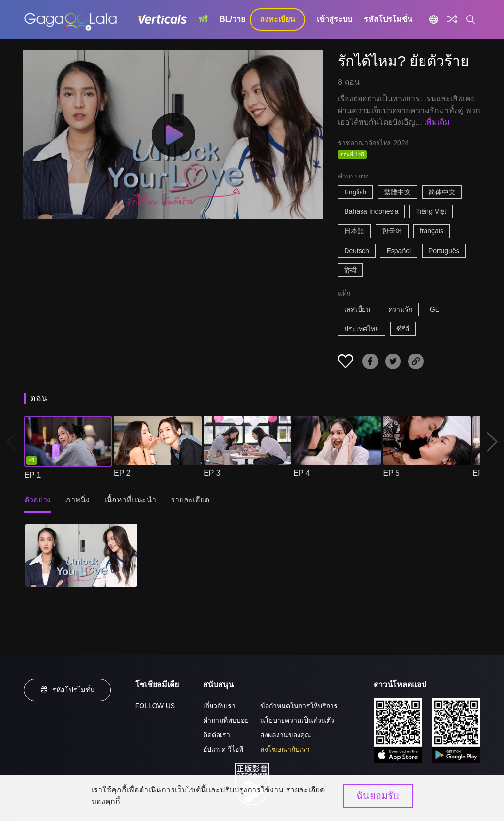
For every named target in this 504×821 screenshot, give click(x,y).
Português (444, 251)
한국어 (392, 231)
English (355, 192)
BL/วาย (232, 19)
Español (399, 251)
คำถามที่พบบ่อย (226, 720)
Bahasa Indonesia (371, 211)
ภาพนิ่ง (78, 500)
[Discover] (452, 19)
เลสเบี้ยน (357, 309)
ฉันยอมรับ (378, 796)
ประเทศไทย (362, 329)
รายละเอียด (190, 500)
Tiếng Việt (431, 211)
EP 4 (301, 473)
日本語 (354, 231)
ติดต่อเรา (217, 735)
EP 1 (32, 475)
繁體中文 (397, 192)
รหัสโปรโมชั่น (388, 19)
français (432, 231)
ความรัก (400, 309)
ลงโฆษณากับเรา (285, 749)
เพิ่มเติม (437, 122)
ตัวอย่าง (38, 500)
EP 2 (122, 473)
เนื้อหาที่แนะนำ (130, 500)
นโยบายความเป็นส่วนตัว (297, 720)
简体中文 (442, 192)
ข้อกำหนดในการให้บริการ (299, 706)
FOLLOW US (155, 706)
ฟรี (203, 19)
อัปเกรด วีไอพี (223, 749)
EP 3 (212, 473)
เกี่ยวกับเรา (219, 706)
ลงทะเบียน (277, 19)
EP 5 (391, 473)
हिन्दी (350, 270)
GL (434, 309)
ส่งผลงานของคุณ (286, 735)
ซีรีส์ (403, 329)
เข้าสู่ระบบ (335, 19)
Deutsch (356, 251)
